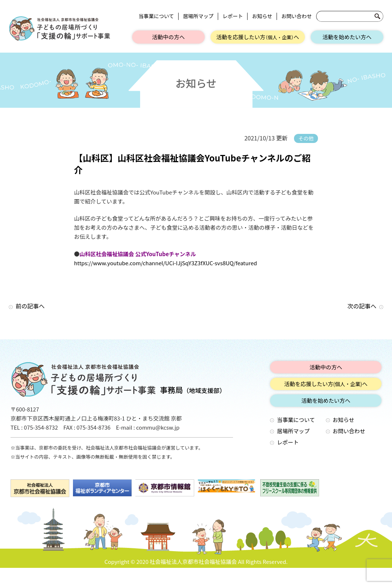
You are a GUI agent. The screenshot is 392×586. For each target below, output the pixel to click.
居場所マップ (198, 16)
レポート (233, 16)
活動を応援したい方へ (258, 37)
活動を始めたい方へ (347, 37)
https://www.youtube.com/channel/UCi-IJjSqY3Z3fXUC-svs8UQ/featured (166, 263)
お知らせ (262, 16)
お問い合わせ (297, 16)
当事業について (156, 16)
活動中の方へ (168, 37)
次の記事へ (362, 306)
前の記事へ (30, 306)
